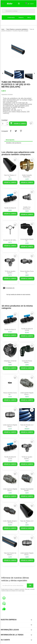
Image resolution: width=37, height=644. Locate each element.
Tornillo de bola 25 (10, 208)
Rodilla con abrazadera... (27, 208)
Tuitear (16, 131)
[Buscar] (18, 11)
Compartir (11, 131)
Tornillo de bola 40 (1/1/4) (27, 330)
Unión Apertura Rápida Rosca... (10, 490)
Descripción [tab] (10, 140)
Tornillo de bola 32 (10, 330)
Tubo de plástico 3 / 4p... (10, 176)
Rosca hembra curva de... (27, 272)
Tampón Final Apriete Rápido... (27, 490)
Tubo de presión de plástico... (10, 554)
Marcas (29, 18)
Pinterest (21, 131)
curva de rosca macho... (27, 362)
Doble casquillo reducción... (27, 176)
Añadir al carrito (18, 123)
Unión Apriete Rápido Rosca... (27, 394)
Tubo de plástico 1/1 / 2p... (27, 522)
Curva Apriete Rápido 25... (27, 240)
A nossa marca (11, 18)
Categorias (21, 18)
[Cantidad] (4, 124)
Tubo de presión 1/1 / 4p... (27, 426)
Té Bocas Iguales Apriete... (10, 272)
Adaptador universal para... (10, 362)
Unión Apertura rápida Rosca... (10, 426)
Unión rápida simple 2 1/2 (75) (10, 522)
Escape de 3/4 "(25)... (10, 240)
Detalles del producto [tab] (14, 143)
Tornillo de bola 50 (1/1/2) (10, 458)
